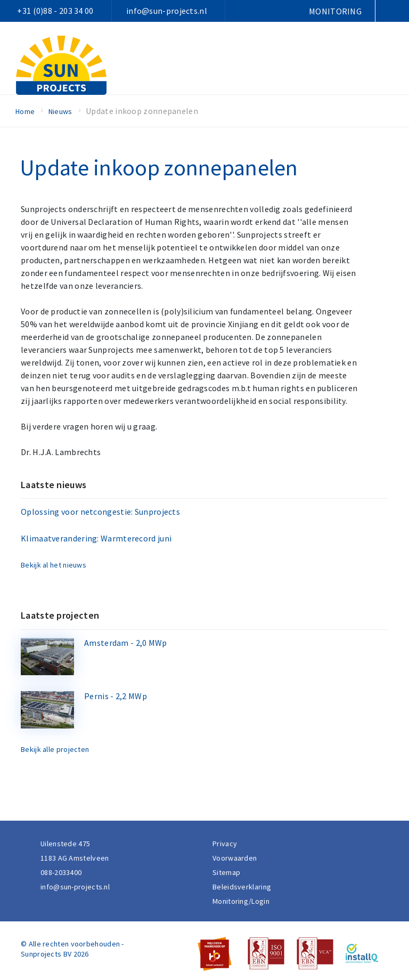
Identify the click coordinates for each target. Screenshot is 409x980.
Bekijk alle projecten (55, 749)
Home (25, 111)
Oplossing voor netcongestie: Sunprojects (100, 512)
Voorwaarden (235, 858)
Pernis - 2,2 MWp (116, 696)
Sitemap (226, 872)
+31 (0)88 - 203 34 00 (55, 11)
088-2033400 (61, 872)
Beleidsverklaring (242, 887)
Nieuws (60, 111)
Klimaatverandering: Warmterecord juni (96, 538)
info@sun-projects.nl (167, 11)
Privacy (225, 844)
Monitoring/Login (241, 901)
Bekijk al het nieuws (54, 565)
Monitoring (335, 11)
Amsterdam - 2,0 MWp (126, 643)
